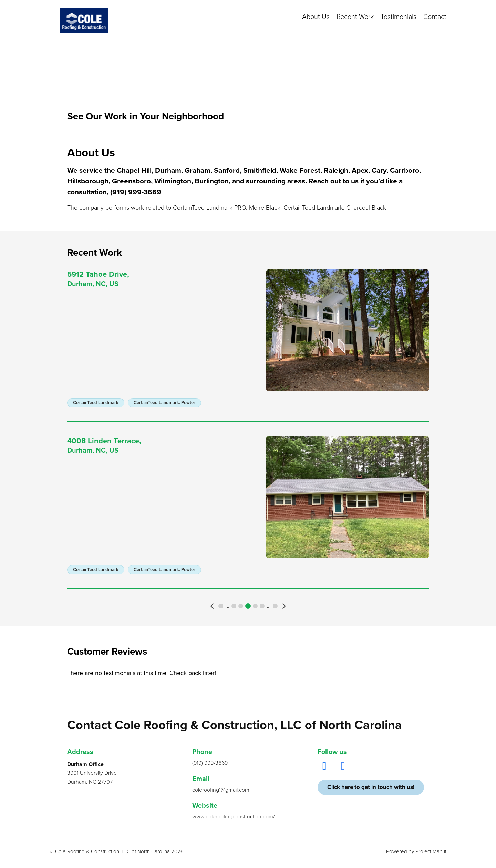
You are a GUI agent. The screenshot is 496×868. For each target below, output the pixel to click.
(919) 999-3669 (210, 763)
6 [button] (234, 606)
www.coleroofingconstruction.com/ (234, 817)
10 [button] (262, 606)
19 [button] (275, 606)
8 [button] (248, 606)
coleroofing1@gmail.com (221, 790)
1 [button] (221, 606)
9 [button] (255, 606)
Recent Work (355, 17)
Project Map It (431, 851)
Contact (435, 17)
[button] (213, 606)
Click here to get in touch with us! (371, 787)
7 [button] (241, 606)
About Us (316, 17)
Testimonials (399, 17)
